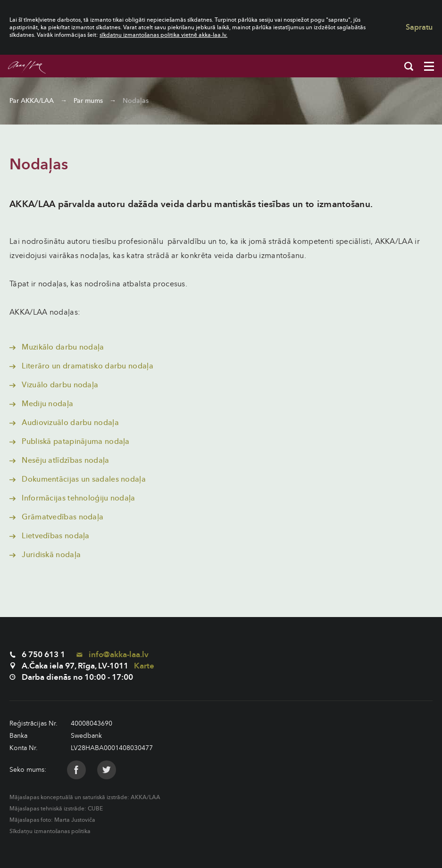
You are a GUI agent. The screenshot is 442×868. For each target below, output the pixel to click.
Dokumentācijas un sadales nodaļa (78, 479)
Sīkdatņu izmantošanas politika (50, 831)
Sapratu (419, 27)
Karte (144, 666)
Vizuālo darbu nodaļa (54, 385)
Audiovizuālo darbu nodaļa (64, 423)
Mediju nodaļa (41, 404)
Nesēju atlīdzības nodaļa (59, 460)
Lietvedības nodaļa (50, 536)
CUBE (95, 809)
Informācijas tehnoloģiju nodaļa (72, 498)
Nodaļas (136, 101)
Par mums (88, 101)
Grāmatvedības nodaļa (56, 517)
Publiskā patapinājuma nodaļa (70, 442)
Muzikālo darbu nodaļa (57, 347)
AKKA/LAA (146, 797)
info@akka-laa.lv (113, 655)
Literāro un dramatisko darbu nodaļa (81, 366)
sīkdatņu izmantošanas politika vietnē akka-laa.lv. (163, 35)
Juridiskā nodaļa (45, 555)
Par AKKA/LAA (32, 101)
